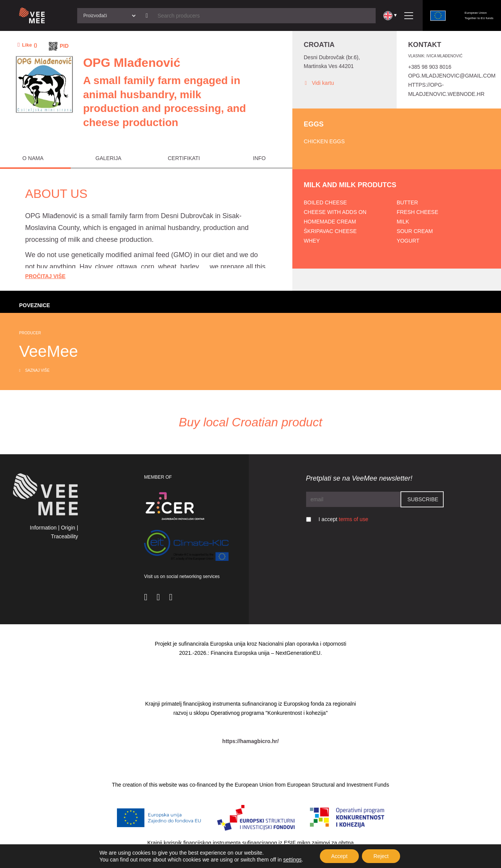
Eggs (314, 124)
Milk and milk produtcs (350, 185)
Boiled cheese (325, 202)
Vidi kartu (319, 83)
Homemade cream (330, 222)
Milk (403, 222)
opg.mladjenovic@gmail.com (452, 76)
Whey (312, 241)
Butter (407, 202)
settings (292, 860)
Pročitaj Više (45, 276)
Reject (381, 856)
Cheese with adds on (335, 212)
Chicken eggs (324, 141)
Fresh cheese (417, 212)
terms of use (354, 519)
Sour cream (415, 231)
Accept (339, 856)
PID (64, 46)
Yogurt (408, 241)
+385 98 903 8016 (430, 67)
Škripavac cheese (330, 231)
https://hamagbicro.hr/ (251, 741)
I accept (344, 519)
